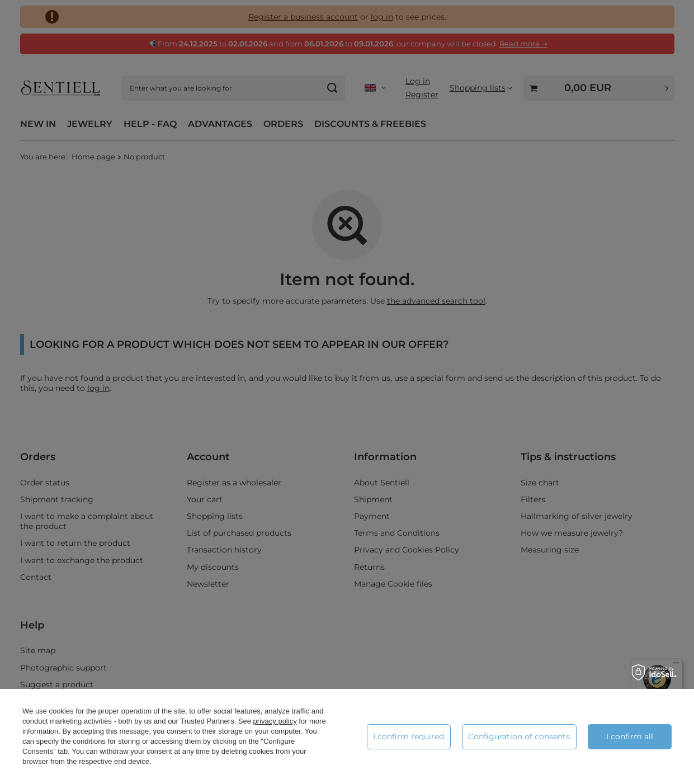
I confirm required (409, 736)
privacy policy (275, 721)
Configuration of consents (519, 736)
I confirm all (630, 736)
